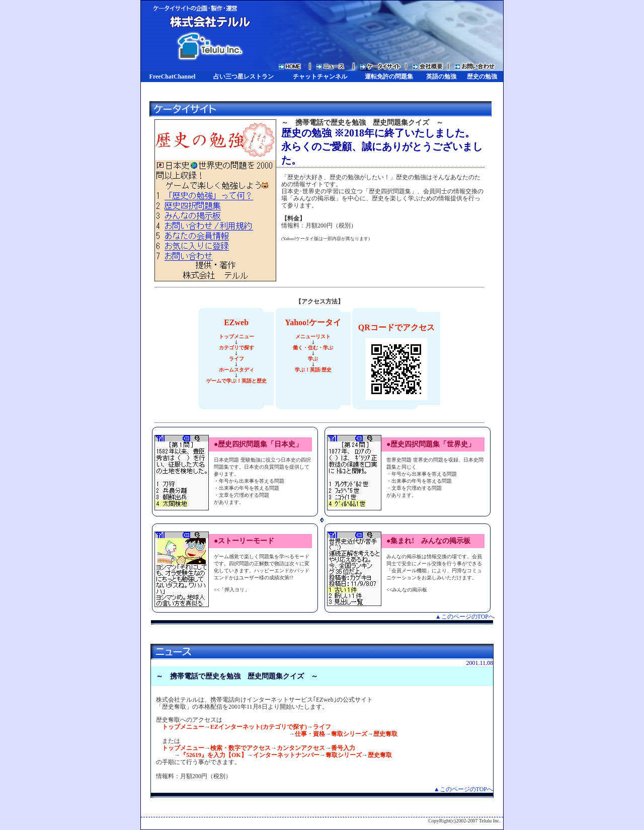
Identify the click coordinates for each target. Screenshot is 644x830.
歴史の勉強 (482, 77)
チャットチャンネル (320, 77)
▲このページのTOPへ (465, 617)
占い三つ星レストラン (244, 77)
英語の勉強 (441, 77)
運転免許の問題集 (389, 77)
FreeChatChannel (173, 77)
